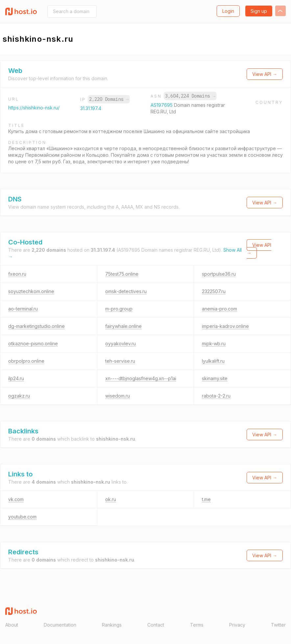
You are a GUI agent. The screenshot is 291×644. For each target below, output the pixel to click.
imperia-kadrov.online (225, 326)
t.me (206, 499)
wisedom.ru (118, 396)
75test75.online (122, 274)
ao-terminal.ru (23, 309)
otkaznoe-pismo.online (33, 344)
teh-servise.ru (120, 361)
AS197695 (162, 105)
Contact (156, 625)
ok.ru (111, 499)
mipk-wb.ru (214, 344)
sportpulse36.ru (219, 274)
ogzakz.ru (19, 396)
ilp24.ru (16, 378)
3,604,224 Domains (190, 96)
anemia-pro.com (219, 309)
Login (228, 11)
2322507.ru (214, 291)
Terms (197, 625)
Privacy (237, 625)
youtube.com (22, 517)
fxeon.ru (17, 274)
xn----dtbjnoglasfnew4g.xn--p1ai (141, 378)
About (12, 625)
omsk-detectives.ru (126, 291)
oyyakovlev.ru (121, 344)
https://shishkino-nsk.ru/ (34, 108)
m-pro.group (119, 309)
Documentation (60, 625)
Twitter (278, 625)
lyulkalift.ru (213, 361)
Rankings (112, 625)
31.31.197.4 (91, 108)
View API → (265, 74)
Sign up (259, 11)
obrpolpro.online (26, 361)
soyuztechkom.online (31, 291)
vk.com (16, 499)
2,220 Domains (109, 99)
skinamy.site (215, 378)
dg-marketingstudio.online (36, 326)
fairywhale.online (123, 326)
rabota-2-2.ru (216, 396)
